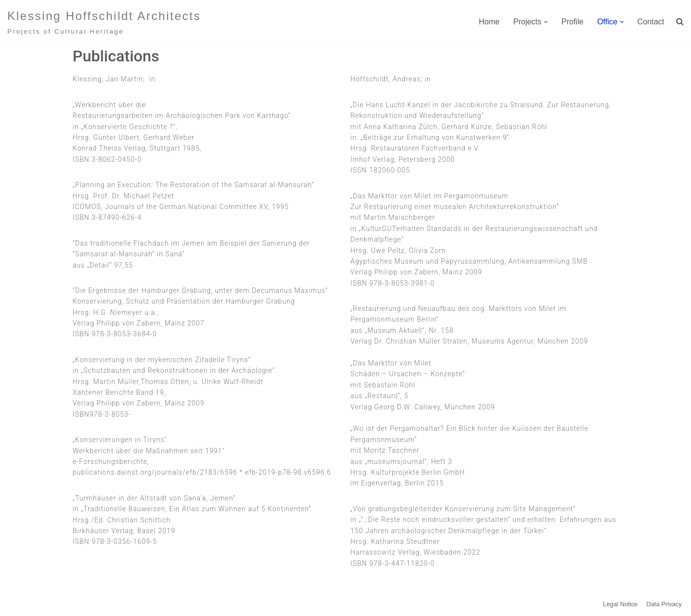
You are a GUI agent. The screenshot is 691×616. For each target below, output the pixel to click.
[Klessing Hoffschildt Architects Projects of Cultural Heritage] (104, 22)
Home (489, 22)
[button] (546, 22)
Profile (572, 22)
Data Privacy (664, 604)
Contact (651, 22)
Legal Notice (620, 604)
